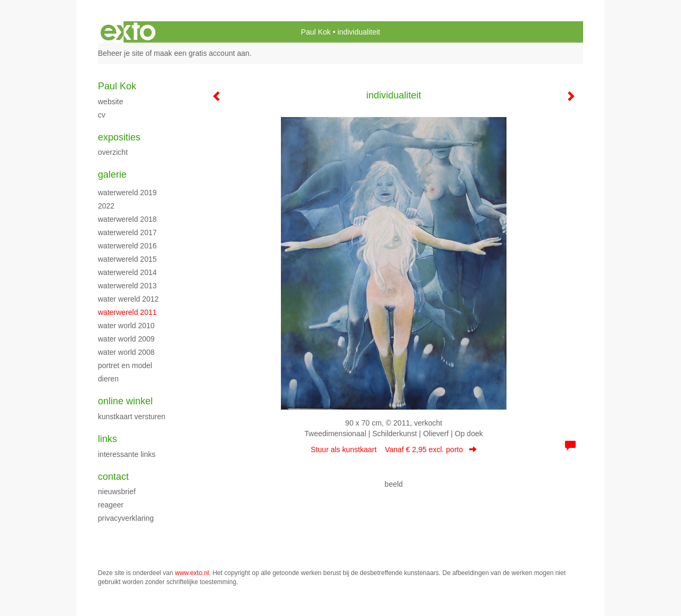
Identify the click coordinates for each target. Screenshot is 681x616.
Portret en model (125, 365)
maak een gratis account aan (202, 53)
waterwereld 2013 (127, 286)
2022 (106, 206)
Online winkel (125, 401)
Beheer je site (121, 53)
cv (102, 115)
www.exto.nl (192, 573)
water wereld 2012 (128, 299)
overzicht (113, 152)
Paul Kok (316, 32)
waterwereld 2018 (127, 219)
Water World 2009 (126, 339)
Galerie (112, 174)
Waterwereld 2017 (127, 232)
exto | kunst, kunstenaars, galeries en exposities (128, 32)
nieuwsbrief (117, 492)
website (110, 102)
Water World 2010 (126, 326)
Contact (113, 477)
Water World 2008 (126, 352)
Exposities (119, 137)
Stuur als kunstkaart (394, 449)
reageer (111, 505)
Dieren (108, 379)
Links (107, 439)
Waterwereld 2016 (127, 246)
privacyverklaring (126, 518)
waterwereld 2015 (127, 259)
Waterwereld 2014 (127, 272)
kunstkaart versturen (132, 417)
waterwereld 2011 (127, 312)
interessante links (127, 454)
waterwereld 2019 (127, 193)
